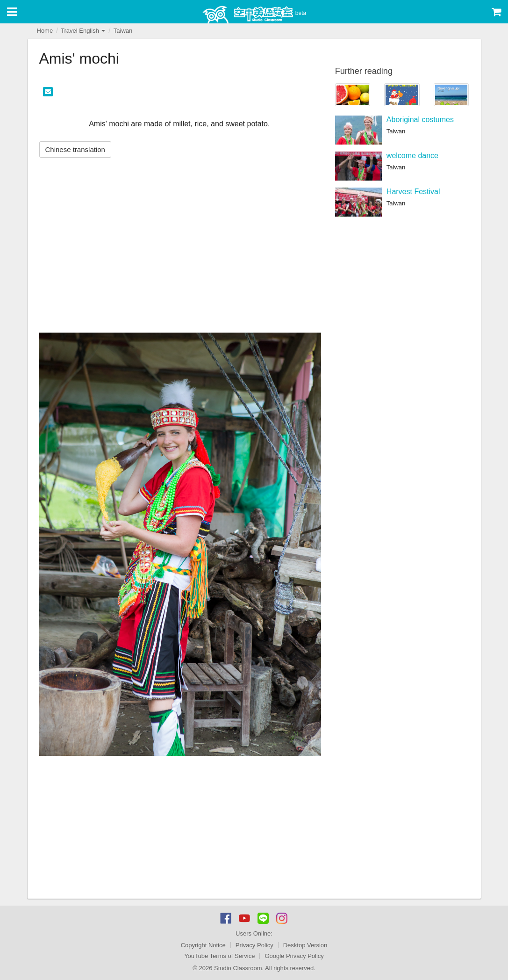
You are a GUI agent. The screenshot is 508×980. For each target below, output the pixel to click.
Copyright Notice (203, 945)
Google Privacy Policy (294, 956)
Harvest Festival (413, 192)
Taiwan (123, 31)
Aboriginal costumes (420, 120)
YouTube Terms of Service (219, 956)
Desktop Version (305, 945)
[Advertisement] (180, 828)
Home (45, 31)
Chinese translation (75, 149)
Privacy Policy (254, 945)
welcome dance (412, 156)
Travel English (83, 31)
